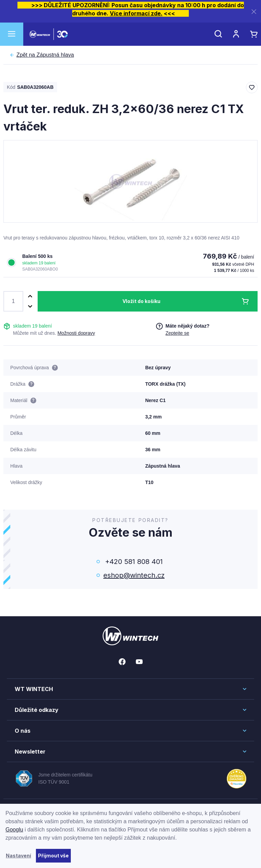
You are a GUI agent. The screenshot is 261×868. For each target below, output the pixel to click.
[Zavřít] (254, 11)
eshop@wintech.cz (134, 575)
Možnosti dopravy (76, 333)
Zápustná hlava (45, 55)
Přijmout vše (53, 856)
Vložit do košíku (141, 301)
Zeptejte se (177, 333)
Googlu (14, 830)
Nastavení (18, 856)
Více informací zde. (136, 13)
